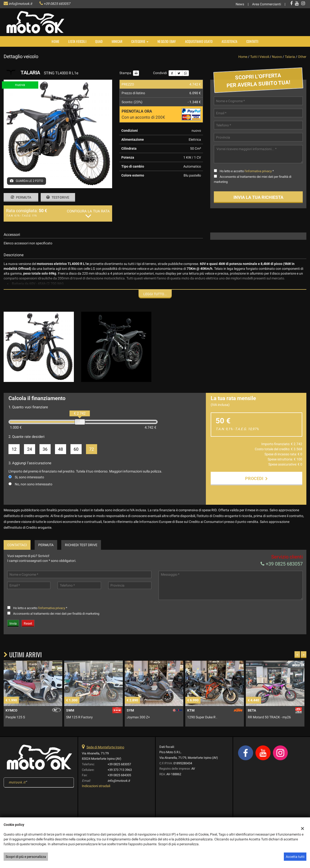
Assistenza (229, 41)
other (302, 57)
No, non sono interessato (34, 484)
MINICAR (117, 41)
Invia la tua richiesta (258, 197)
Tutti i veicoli (260, 57)
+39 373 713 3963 (120, 770)
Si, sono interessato (29, 477)
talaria (290, 57)
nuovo (277, 57)
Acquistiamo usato (199, 41)
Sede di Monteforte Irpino (105, 747)
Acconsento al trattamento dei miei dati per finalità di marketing (56, 614)
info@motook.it (20, 4)
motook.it (17, 782)
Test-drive (58, 197)
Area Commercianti (267, 4)
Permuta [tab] (46, 545)
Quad (99, 41)
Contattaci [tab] (17, 545)
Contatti (252, 41)
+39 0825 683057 (57, 4)
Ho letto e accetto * (247, 171)
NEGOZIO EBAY (167, 41)
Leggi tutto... (155, 294)
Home (55, 41)
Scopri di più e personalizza (26, 857)
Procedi (256, 478)
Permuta (21, 197)
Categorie (140, 41)
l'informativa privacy (258, 171)
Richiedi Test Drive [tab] (81, 545)
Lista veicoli (77, 41)
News (240, 4)
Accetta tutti (295, 857)
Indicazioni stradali (96, 786)
